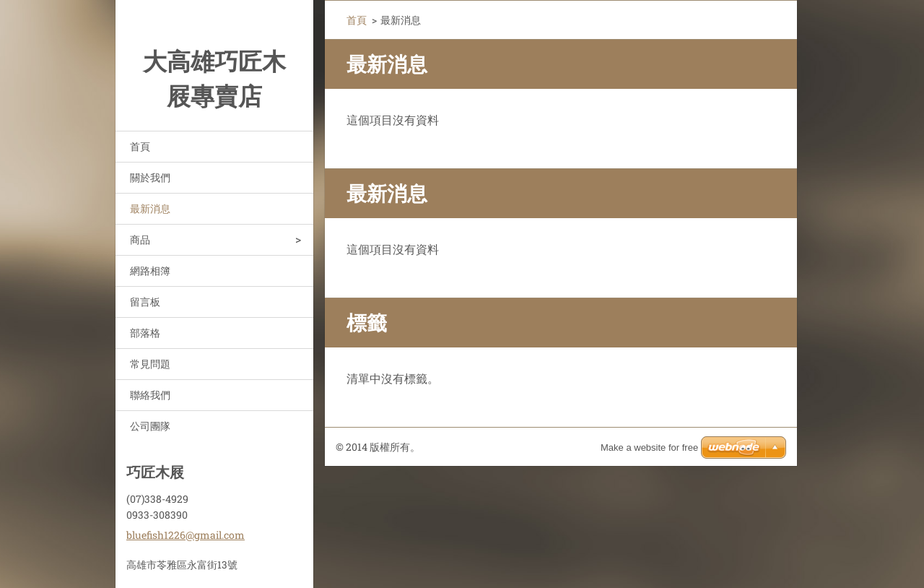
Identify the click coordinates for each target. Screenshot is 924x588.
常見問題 (150, 364)
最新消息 (150, 208)
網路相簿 (150, 271)
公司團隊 (150, 426)
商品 (140, 239)
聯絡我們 (150, 395)
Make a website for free (649, 448)
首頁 (140, 146)
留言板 (145, 302)
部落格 (145, 333)
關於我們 (150, 177)
